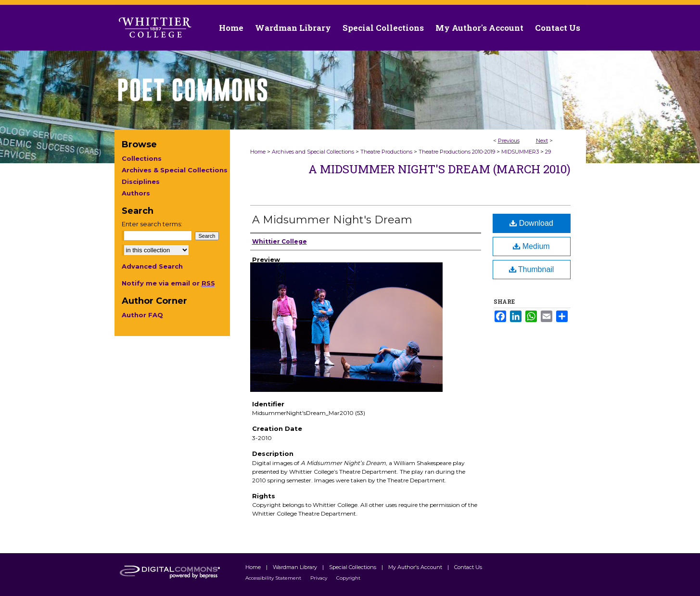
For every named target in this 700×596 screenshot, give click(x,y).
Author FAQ (142, 315)
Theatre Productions (386, 152)
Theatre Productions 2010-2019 (457, 152)
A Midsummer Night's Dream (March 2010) (439, 169)
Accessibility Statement (274, 578)
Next (542, 141)
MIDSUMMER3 (520, 152)
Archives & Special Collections (175, 170)
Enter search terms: (152, 224)
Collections (142, 158)
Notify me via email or (168, 283)
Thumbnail (532, 269)
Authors (136, 193)
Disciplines (141, 181)
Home (258, 152)
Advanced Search (152, 266)
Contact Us (558, 28)
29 (548, 152)
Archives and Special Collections (313, 152)
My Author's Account (416, 567)
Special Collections (353, 567)
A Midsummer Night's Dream (332, 220)
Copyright (348, 578)
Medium (531, 246)
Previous (509, 141)
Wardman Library (296, 567)
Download (531, 223)
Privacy (319, 578)
